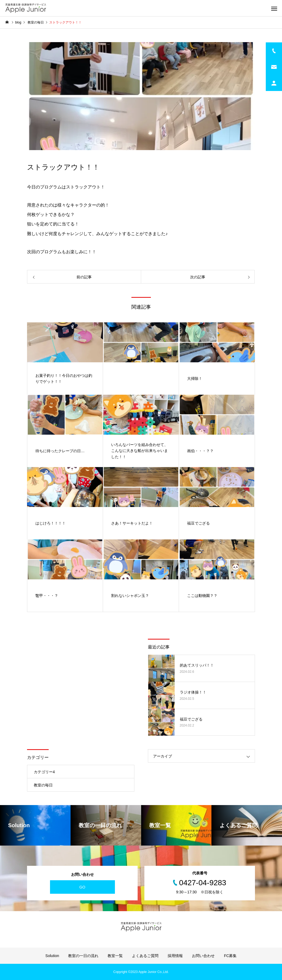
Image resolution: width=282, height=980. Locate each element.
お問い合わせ (203, 956)
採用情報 (175, 956)
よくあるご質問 (145, 956)
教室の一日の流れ (83, 956)
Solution (52, 956)
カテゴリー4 (44, 772)
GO (82, 887)
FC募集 (230, 956)
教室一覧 (115, 956)
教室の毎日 (43, 785)
